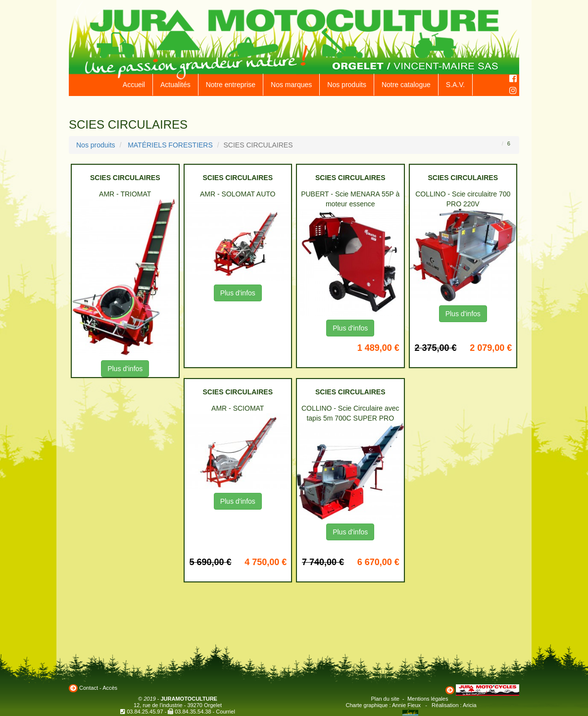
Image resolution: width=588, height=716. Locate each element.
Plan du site (385, 699)
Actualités (175, 85)
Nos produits (347, 85)
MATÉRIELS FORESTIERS (170, 145)
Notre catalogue (406, 85)
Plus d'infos (125, 369)
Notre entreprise (231, 85)
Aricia (470, 705)
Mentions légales (428, 699)
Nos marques (291, 85)
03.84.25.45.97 (145, 712)
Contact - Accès (98, 688)
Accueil (134, 85)
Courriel (225, 712)
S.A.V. (455, 85)
